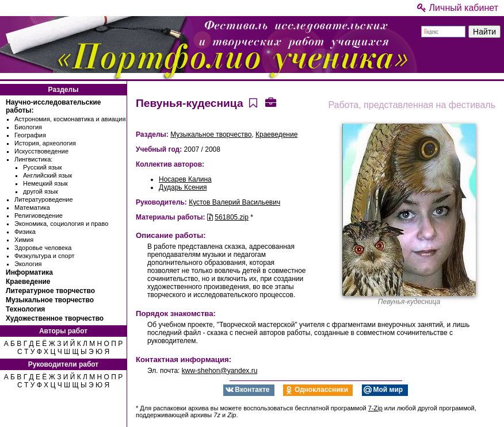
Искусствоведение (41, 151)
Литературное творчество (50, 291)
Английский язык (47, 175)
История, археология (45, 143)
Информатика (29, 272)
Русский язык (43, 167)
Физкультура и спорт (45, 256)
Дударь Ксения (183, 187)
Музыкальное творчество (50, 300)
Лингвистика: (33, 159)
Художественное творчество (55, 318)
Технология (25, 309)
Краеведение (28, 282)
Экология (28, 264)
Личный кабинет (458, 8)
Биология (28, 127)
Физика (25, 232)
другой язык (41, 191)
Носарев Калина (185, 179)
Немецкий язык (45, 183)
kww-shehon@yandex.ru (220, 371)
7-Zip (375, 408)
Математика (32, 207)
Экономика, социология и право (61, 224)
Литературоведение (44, 199)
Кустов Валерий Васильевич (234, 202)
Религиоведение (39, 216)
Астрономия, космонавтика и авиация (70, 119)
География (30, 135)
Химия (24, 240)
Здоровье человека (43, 248)
